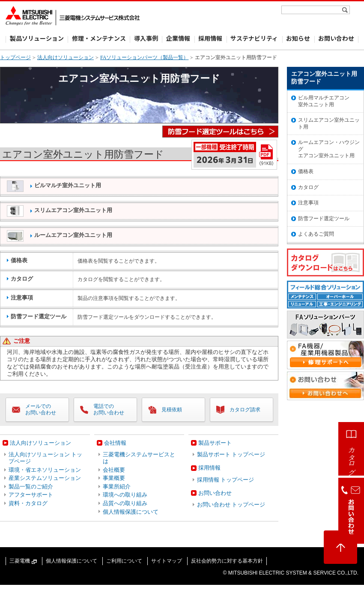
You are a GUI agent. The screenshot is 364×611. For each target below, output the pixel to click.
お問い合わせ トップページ (231, 505)
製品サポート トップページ (231, 454)
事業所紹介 (117, 487)
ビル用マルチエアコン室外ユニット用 (324, 101)
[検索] (346, 10)
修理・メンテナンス (99, 38)
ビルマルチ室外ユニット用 (54, 186)
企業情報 (178, 38)
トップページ (15, 57)
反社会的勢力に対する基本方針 (227, 561)
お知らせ (298, 38)
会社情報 (115, 443)
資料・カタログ (28, 503)
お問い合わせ (336, 38)
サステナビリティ (254, 38)
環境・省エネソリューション (45, 470)
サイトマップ (167, 561)
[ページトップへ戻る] (340, 547)
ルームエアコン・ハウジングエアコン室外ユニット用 (329, 149)
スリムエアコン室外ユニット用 (60, 211)
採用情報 (210, 38)
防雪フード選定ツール (324, 219)
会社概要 (114, 470)
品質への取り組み (125, 503)
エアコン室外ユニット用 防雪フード (324, 78)
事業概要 (114, 478)
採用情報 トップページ (225, 480)
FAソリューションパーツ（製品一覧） (144, 57)
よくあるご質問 (316, 234)
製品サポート (215, 443)
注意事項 (308, 203)
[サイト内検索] (312, 10)
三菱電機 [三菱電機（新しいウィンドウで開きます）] (23, 561)
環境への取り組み (125, 495)
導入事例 (146, 38)
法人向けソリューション (66, 57)
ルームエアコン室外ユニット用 (60, 236)
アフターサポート (31, 495)
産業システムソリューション (45, 478)
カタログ (308, 187)
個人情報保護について (131, 512)
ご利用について (124, 561)
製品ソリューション (37, 38)
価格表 (306, 171)
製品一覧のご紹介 (31, 487)
